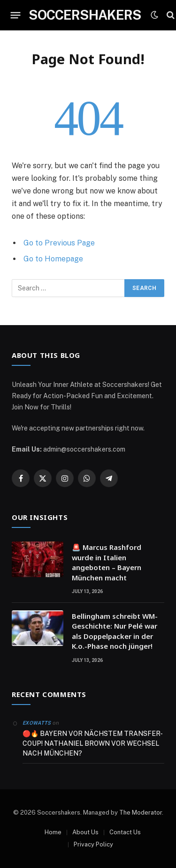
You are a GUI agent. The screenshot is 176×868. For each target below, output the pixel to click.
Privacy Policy (93, 844)
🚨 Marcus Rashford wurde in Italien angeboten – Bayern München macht (107, 562)
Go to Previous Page (59, 243)
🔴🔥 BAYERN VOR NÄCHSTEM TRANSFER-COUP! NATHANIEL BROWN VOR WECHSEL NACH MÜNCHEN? (93, 743)
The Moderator (141, 812)
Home (53, 832)
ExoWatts (37, 723)
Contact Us (125, 832)
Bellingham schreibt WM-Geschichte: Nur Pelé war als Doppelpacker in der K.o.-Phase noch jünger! (115, 631)
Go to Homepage (53, 259)
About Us (85, 832)
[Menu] (16, 15)
